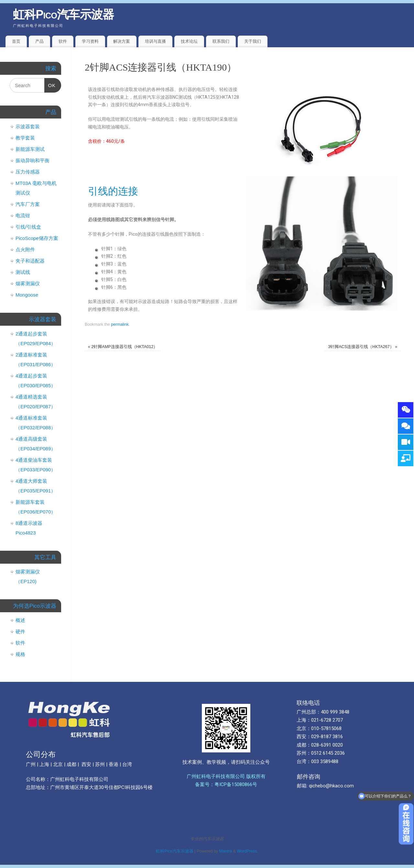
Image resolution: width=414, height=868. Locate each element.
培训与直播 (155, 41)
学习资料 (90, 41)
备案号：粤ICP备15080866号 (226, 784)
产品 (39, 41)
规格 (20, 654)
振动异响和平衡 (33, 160)
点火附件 (25, 249)
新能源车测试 (30, 149)
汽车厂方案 (28, 204)
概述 (20, 620)
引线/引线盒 (28, 227)
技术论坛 (189, 41)
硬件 (20, 631)
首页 (16, 41)
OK (50, 83)
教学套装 (25, 138)
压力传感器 (28, 172)
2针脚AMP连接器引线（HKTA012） (123, 347)
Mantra (226, 851)
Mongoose (27, 295)
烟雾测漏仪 (28, 283)
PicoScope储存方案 (37, 238)
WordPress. (247, 851)
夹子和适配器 (30, 261)
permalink (120, 324)
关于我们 (253, 41)
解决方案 (122, 41)
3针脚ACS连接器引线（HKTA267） (363, 347)
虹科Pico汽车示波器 (64, 14)
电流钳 (23, 215)
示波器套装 (28, 126)
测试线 (23, 272)
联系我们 (221, 41)
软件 (63, 41)
